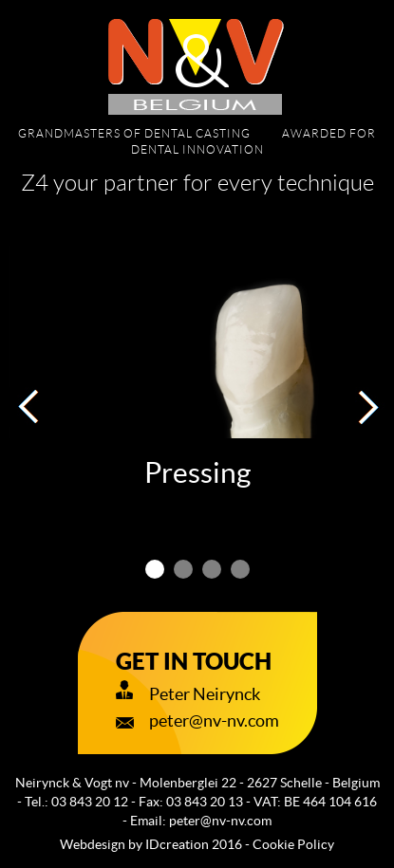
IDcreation (134, 844)
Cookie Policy (293, 844)
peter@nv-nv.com (220, 821)
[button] (29, 407)
